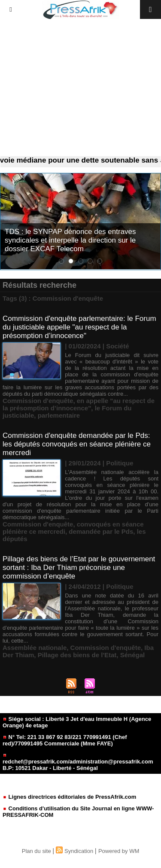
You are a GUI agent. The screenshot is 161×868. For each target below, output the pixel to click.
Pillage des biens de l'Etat (77, 655)
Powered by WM (119, 851)
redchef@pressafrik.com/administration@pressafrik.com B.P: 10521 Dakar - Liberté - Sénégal (78, 762)
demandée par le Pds (101, 531)
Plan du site (36, 851)
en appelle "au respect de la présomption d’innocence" (79, 404)
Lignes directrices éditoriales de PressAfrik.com (69, 797)
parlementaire (59, 415)
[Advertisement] (80, 88)
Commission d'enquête (38, 401)
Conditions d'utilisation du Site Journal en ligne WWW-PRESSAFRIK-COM (78, 812)
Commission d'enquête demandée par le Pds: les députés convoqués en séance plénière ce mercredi (77, 444)
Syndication (79, 851)
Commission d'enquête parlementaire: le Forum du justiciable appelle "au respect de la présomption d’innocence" (79, 327)
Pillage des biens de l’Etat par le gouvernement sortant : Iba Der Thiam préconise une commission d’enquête (79, 568)
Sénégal (133, 655)
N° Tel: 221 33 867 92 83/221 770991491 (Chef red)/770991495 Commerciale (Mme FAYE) (65, 740)
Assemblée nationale (35, 648)
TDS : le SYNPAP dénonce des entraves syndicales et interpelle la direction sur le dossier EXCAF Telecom (70, 240)
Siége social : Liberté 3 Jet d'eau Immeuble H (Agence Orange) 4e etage (77, 722)
